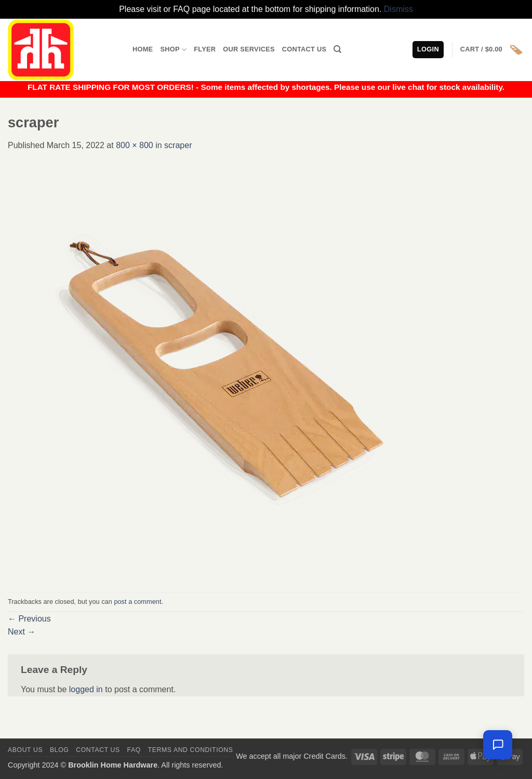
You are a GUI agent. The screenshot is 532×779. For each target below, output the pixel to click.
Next (22, 632)
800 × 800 (135, 145)
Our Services (249, 49)
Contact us (98, 750)
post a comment (137, 602)
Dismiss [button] (398, 9)
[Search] (337, 49)
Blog (59, 750)
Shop (173, 50)
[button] (492, 50)
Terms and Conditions (191, 750)
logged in (86, 689)
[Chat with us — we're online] (498, 745)
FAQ (134, 750)
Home (143, 49)
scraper (178, 145)
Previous (29, 619)
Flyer (205, 49)
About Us (25, 750)
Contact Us (304, 49)
